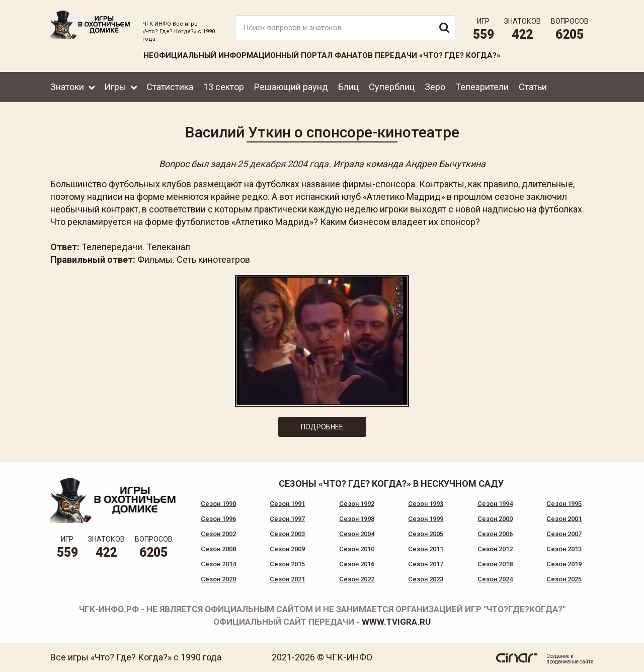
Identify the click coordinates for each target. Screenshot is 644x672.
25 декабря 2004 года (283, 164)
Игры (115, 87)
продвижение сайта (570, 662)
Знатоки (67, 87)
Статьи (533, 87)
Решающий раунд (291, 87)
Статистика (170, 87)
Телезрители (482, 87)
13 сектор (224, 87)
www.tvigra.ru (396, 622)
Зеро (435, 87)
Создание (558, 656)
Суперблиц (392, 87)
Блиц (348, 87)
